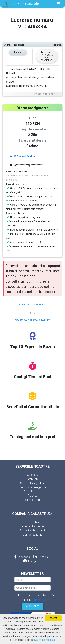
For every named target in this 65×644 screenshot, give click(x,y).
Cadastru (32, 475)
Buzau (18, 52)
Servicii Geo (33, 500)
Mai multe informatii (45, 640)
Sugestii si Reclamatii (32, 530)
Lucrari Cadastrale (21, 4)
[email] (32, 588)
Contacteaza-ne (32, 535)
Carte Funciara (33, 491)
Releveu (33, 496)
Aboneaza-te (32, 606)
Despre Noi (33, 522)
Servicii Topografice (32, 483)
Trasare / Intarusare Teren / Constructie (47, 56)
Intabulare (33, 479)
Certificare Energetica (33, 487)
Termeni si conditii (42, 600)
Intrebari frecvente (32, 526)
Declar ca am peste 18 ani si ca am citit (37, 596)
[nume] (32, 580)
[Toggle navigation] (59, 4)
